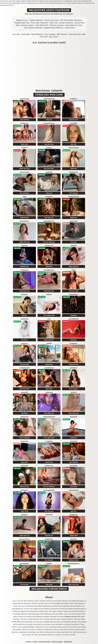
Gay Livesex (54, 37)
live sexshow (24, 193)
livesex (24, 315)
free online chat (49, 315)
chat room (24, 144)
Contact (35, 642)
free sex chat (74, 291)
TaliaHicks (24, 294)
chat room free (24, 291)
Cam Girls (16, 34)
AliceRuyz (74, 539)
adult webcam (74, 266)
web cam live (24, 120)
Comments (57, 90)
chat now (49, 120)
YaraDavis (24, 515)
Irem (49, 319)
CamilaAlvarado (24, 368)
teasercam (49, 364)
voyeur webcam (24, 438)
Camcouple (25, 34)
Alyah (24, 197)
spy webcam (73, 462)
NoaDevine (49, 441)
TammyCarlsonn (24, 539)
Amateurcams (70, 28)
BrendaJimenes (49, 270)
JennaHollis (73, 466)
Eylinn (74, 270)
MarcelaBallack (74, 319)
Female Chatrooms (66, 23)
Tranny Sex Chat (75, 34)
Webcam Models (57, 642)
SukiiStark (49, 172)
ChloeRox (49, 148)
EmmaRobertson (49, 123)
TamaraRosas (49, 246)
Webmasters (68, 642)
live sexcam (74, 193)
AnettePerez (24, 490)
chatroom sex (73, 364)
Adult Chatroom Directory (33, 28)
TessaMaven (74, 172)
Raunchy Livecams (57, 25)
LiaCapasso (74, 343)
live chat (74, 242)
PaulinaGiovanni (49, 490)
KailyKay (49, 294)
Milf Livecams (62, 34)
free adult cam (49, 413)
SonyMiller (74, 123)
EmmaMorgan (24, 99)
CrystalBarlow (49, 368)
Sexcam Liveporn (28, 25)
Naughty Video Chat (22, 23)
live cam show (49, 169)
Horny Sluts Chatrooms (39, 23)
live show (24, 340)
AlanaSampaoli (74, 148)
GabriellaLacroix (49, 221)
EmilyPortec (74, 515)
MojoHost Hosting (45, 642)
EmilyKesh (49, 197)
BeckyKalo (74, 417)
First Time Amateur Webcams (71, 20)
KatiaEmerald (24, 172)
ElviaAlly (74, 246)
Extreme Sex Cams (51, 20)
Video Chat (53, 23)
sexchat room (73, 120)
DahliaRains (24, 123)
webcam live (24, 218)
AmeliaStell (24, 466)
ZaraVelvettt (24, 319)
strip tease (24, 462)
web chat (49, 389)
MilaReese (24, 246)
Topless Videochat (36, 20)
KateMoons (24, 441)
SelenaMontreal (49, 99)
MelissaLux (74, 368)
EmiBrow (24, 148)
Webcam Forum (22, 20)
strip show (74, 487)
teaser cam (49, 462)
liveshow (24, 413)
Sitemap (29, 642)
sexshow (73, 315)
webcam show (74, 560)
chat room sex (74, 413)
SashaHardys (74, 294)
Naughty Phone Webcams (54, 28)
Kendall (49, 343)
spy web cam (49, 144)
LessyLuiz (49, 564)
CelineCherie (24, 417)
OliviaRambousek (49, 417)
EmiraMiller (24, 392)
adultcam (73, 340)
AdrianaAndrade (74, 197)
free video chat (49, 438)
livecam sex (24, 266)
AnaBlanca (74, 99)
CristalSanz (49, 392)
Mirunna (73, 392)
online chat (74, 536)
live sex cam (49, 511)
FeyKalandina (24, 221)
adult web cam (24, 242)
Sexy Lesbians (50, 34)
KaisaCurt (24, 343)
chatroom (74, 169)
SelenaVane (24, 270)
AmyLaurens (49, 466)
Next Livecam (43, 90)
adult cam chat (24, 169)
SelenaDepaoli (74, 490)
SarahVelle (49, 515)
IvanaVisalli (74, 221)
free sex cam (24, 487)
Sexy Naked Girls (42, 25)
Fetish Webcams (37, 34)
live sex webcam (49, 242)
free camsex (74, 389)
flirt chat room (24, 560)
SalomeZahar (24, 564)
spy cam (74, 144)
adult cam (73, 218)
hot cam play (24, 364)
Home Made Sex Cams (74, 25)
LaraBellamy (49, 539)
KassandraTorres (74, 564)
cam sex (73, 511)
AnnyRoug (74, 441)
